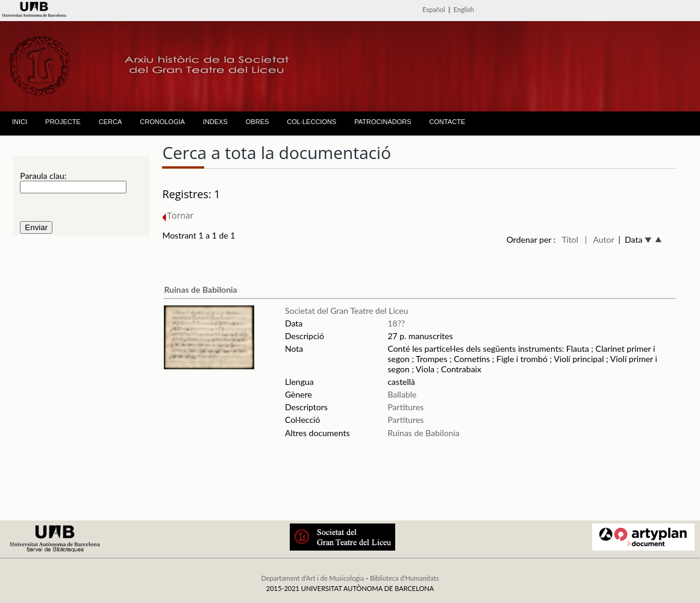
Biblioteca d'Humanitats (405, 578)
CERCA (111, 122)
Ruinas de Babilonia (200, 289)
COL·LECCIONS (311, 122)
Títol (570, 239)
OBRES (258, 122)
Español (434, 9)
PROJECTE (63, 122)
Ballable (402, 394)
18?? (396, 323)
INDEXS (215, 122)
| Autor (600, 239)
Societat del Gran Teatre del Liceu (347, 311)
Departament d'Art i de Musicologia (312, 578)
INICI (20, 122)
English (464, 9)
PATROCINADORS (383, 122)
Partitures (405, 407)
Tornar (178, 215)
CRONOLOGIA (162, 122)
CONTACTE (448, 122)
